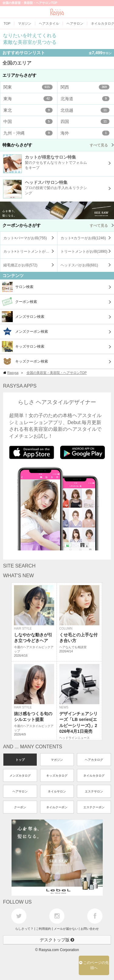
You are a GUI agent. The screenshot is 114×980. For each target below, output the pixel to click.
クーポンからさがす (58, 225)
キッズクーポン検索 (25, 361)
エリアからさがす (19, 75)
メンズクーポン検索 (25, 332)
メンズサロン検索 (23, 317)
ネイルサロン (57, 791)
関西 (85, 87)
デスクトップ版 (57, 940)
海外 (85, 133)
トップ (20, 760)
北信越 (85, 110)
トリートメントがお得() (84, 251)
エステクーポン (94, 807)
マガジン (57, 760)
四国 (85, 121)
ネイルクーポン (57, 807)
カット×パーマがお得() (25, 238)
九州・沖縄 (28, 133)
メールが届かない (66, 929)
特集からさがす (58, 145)
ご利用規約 (43, 929)
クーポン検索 (19, 302)
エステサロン (94, 791)
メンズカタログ (20, 776)
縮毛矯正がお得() (20, 265)
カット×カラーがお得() (83, 238)
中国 (28, 121)
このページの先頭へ (94, 965)
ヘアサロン (20, 791)
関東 (28, 87)
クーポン (20, 807)
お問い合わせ (90, 929)
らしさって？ (24, 929)
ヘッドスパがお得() (79, 265)
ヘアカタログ (94, 760)
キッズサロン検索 (23, 346)
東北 (28, 110)
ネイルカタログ (94, 776)
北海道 (85, 99)
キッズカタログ (57, 776)
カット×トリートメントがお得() (30, 251)
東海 (28, 99)
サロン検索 (18, 287)
